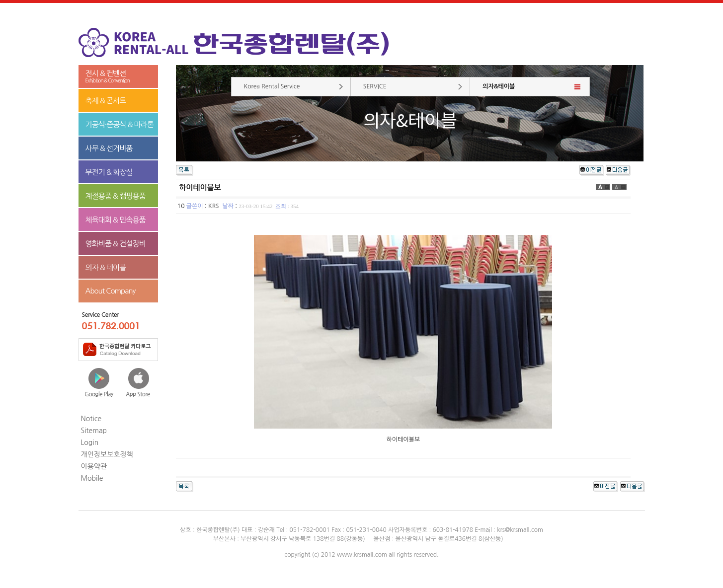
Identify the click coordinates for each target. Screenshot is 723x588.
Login (90, 442)
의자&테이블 (499, 86)
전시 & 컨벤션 (118, 77)
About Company (111, 291)
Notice (91, 419)
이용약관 (94, 466)
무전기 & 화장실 (109, 172)
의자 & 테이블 (106, 267)
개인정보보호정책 (107, 454)
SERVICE (375, 86)
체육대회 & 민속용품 (116, 220)
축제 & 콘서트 (106, 101)
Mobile (92, 478)
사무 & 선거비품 (109, 148)
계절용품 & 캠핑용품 (116, 196)
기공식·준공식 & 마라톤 (120, 124)
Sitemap (94, 431)
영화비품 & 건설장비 (116, 244)
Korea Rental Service (272, 86)
